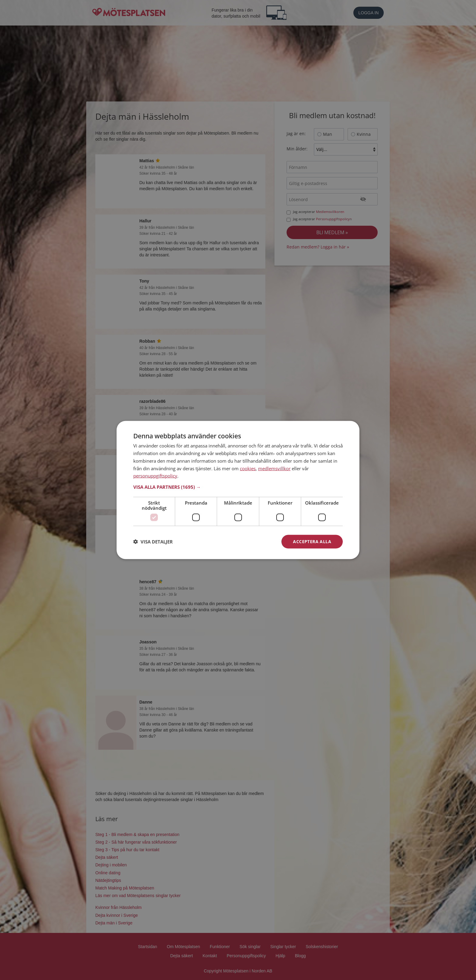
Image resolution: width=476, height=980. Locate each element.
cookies (248, 468)
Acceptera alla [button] (312, 541)
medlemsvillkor (274, 468)
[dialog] (238, 490)
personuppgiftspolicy (155, 476)
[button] (238, 487)
